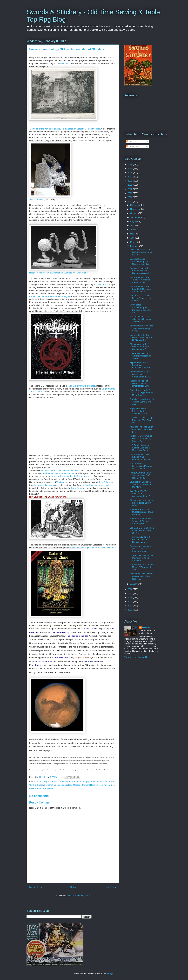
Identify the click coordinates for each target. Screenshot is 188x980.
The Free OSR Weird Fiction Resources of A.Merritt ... (141, 298)
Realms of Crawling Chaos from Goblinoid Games (93, 548)
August (134, 221)
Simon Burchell (36, 199)
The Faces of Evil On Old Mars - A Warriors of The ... (141, 567)
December (135, 205)
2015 (130, 593)
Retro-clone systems (45, 788)
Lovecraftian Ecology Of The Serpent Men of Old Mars (141, 484)
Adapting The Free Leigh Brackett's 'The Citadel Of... (141, 420)
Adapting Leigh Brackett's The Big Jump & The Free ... (142, 402)
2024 (130, 172)
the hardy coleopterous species (97, 485)
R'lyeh (101, 661)
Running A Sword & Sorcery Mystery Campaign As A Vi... (140, 271)
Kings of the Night (83, 658)
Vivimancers (102, 284)
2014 (130, 597)
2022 (130, 181)
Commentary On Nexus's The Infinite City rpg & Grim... (141, 328)
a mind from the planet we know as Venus (60, 470)
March (134, 242)
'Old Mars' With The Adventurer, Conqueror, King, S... (141, 494)
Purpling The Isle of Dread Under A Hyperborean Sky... (140, 383)
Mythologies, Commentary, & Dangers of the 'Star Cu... (140, 309)
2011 (130, 610)
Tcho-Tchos (104, 482)
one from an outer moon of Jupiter (58, 473)
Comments (133, 146)
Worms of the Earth (44, 661)
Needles (146, 627)
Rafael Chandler (37, 296)
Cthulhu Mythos (90, 629)
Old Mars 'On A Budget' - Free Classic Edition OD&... (141, 503)
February (135, 246)
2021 (130, 185)
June (133, 230)
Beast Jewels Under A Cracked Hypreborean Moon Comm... (141, 393)
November (135, 209)
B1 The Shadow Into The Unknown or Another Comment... (141, 558)
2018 (130, 197)
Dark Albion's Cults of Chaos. (82, 386)
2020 (130, 189)
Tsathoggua (62, 482)
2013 (130, 601)
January (134, 584)
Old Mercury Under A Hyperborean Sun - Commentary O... (140, 347)
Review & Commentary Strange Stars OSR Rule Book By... (140, 475)
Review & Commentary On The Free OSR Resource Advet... (140, 549)
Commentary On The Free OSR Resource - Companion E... (141, 289)
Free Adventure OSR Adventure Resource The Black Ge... (141, 319)
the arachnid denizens (44, 485)
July (132, 225)
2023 (130, 177)
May (133, 234)
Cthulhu (90, 661)
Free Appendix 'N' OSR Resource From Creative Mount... (141, 539)
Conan (38, 665)
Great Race (76, 488)
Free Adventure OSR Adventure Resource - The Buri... (141, 356)
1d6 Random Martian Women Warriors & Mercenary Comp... (140, 448)
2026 (130, 164)
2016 (130, 589)
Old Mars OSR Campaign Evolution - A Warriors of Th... (142, 530)
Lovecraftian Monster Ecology (58, 785)
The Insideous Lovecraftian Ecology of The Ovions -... (141, 466)
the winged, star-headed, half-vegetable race (71, 476)
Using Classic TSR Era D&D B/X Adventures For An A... (141, 252)
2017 (130, 201)
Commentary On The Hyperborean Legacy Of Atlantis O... (141, 337)
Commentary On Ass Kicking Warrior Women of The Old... (141, 457)
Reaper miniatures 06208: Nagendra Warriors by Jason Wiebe (58, 273)
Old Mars (65, 63)
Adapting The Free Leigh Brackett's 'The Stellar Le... (141, 429)
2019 (130, 193)
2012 (130, 606)
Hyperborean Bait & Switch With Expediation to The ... (141, 365)
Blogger (110, 973)
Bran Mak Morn (61, 658)
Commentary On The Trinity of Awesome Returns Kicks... (140, 280)
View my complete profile (136, 657)
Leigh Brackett (108, 389)
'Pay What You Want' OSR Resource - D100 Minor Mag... (141, 512)
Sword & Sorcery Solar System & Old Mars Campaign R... (140, 521)
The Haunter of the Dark (77, 636)
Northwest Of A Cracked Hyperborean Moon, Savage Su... (141, 438)
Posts (130, 142)
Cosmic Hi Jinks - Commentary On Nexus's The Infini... (140, 261)
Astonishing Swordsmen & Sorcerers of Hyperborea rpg (63, 782)
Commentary (96, 782)
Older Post (110, 887)
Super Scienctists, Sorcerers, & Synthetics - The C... (140, 411)
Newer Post (36, 887)
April (133, 238)
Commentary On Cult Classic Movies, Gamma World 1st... (140, 374)
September (136, 217)
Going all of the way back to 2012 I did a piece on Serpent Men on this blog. (66, 129)
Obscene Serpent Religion (58, 296)
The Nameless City (60, 632)
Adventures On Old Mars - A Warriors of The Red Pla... (141, 576)
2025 (130, 168)
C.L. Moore (36, 392)
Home (74, 887)
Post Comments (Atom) (79, 896)
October (134, 213)
